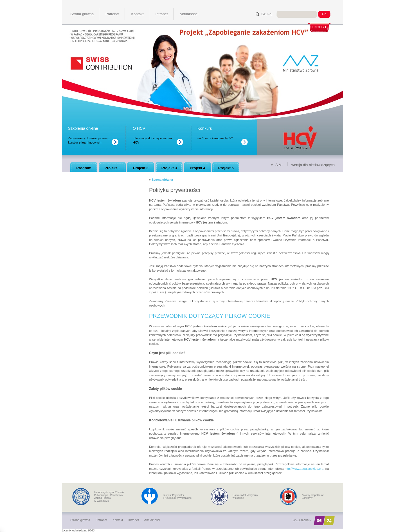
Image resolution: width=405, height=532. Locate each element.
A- (273, 165)
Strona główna (162, 180)
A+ (281, 165)
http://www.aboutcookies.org (304, 469)
